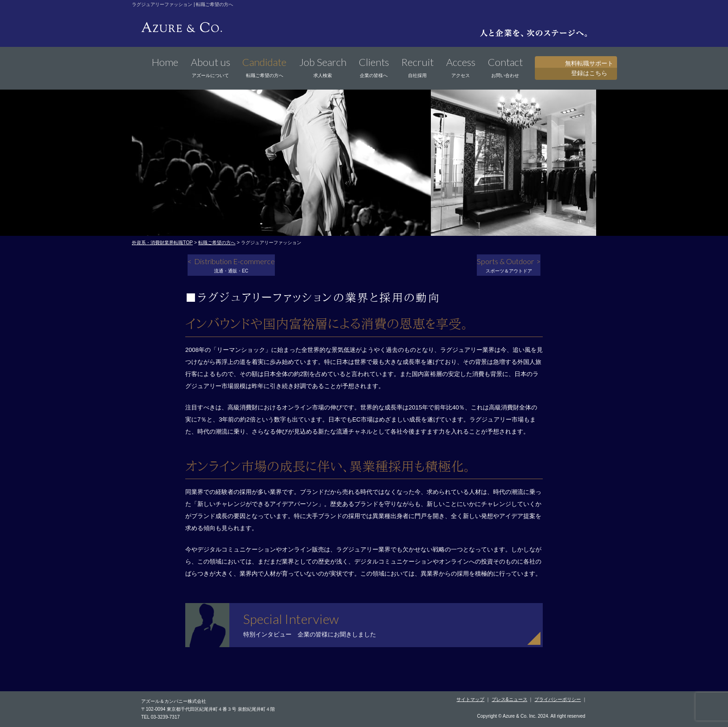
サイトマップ (470, 699)
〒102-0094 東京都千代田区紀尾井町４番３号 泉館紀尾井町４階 (208, 709)
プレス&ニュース (510, 699)
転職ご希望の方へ (217, 243)
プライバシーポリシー (558, 699)
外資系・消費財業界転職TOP (162, 243)
